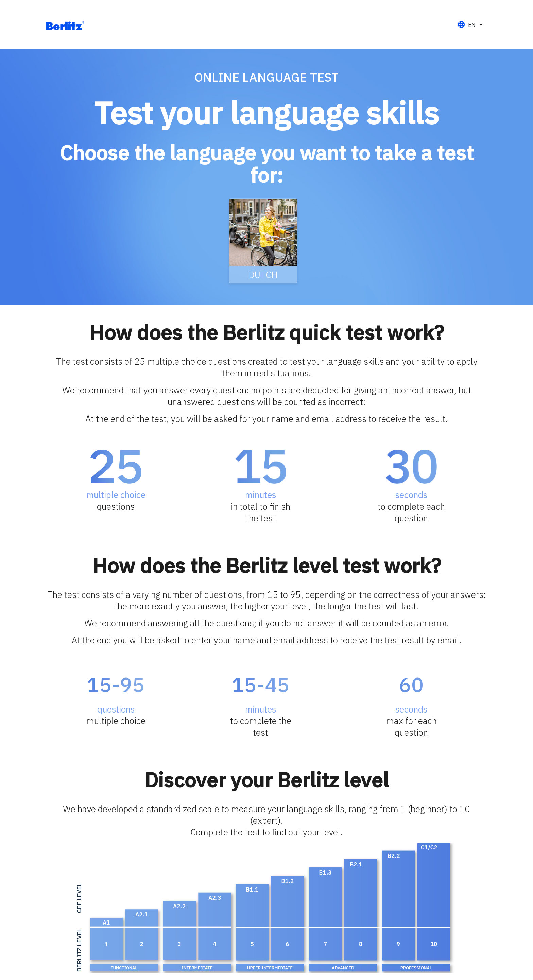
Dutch (263, 275)
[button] (470, 25)
